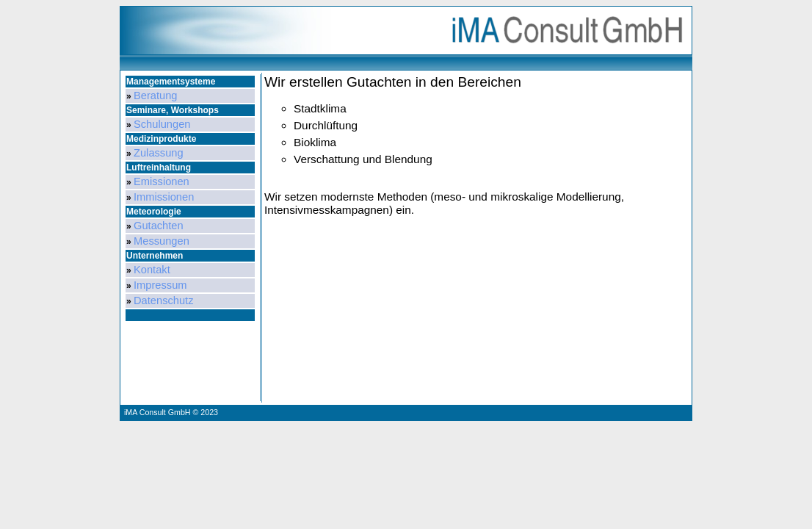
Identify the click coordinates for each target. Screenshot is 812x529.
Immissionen (164, 197)
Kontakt (152, 270)
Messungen (162, 241)
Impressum (160, 285)
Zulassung (159, 153)
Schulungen (162, 124)
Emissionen (162, 181)
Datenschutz (163, 301)
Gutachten (159, 226)
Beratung (155, 96)
